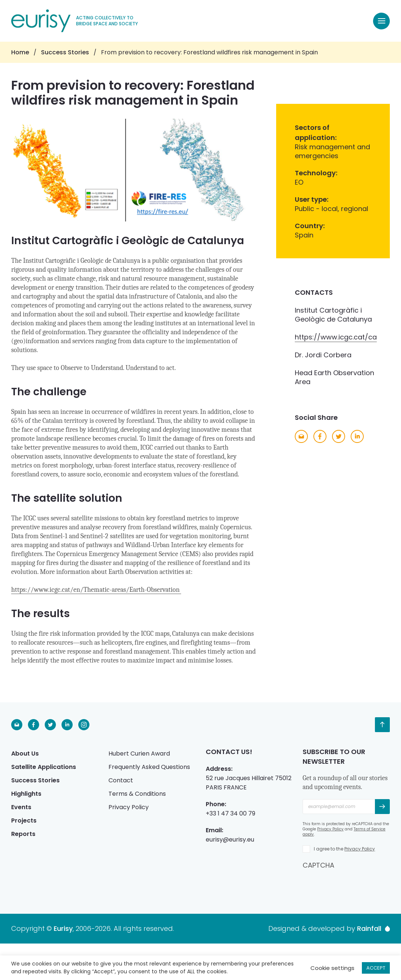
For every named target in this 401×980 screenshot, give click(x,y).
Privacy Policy (129, 807)
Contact (121, 780)
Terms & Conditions (137, 794)
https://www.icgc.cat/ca (336, 337)
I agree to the (344, 849)
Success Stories (65, 52)
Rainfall (373, 929)
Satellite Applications (44, 767)
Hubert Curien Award (139, 754)
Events (21, 807)
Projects (24, 821)
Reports (23, 834)
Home (20, 52)
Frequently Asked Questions (149, 767)
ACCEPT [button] (376, 968)
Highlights (26, 794)
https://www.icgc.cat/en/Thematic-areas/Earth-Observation (96, 590)
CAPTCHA (318, 865)
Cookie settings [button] (332, 968)
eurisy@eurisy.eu (230, 839)
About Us (25, 754)
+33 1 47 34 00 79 (231, 813)
